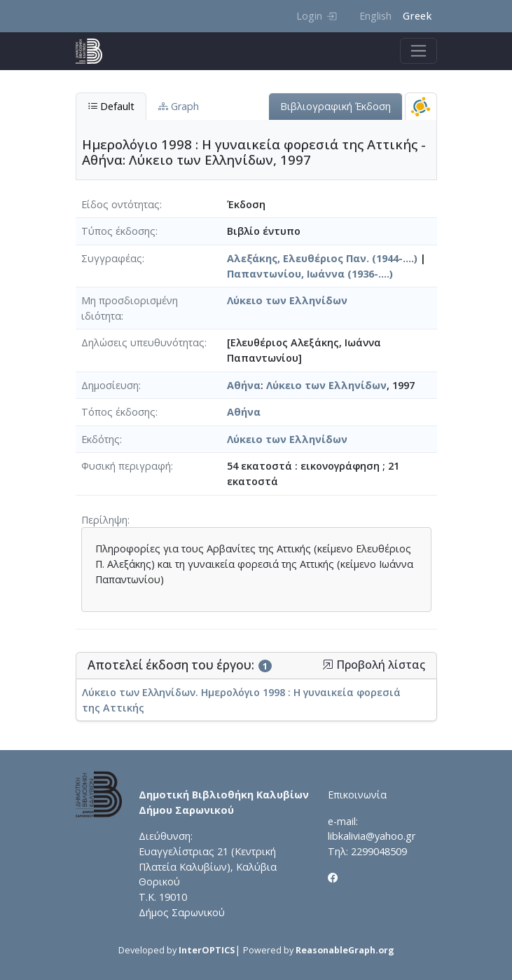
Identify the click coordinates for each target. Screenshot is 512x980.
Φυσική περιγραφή (126, 466)
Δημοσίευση (110, 385)
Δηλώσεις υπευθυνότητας (143, 342)
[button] (328, 665)
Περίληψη (104, 520)
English (375, 16)
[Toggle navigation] (418, 51)
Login (316, 16)
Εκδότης (101, 439)
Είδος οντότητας (120, 204)
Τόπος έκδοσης (118, 412)
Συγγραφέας (112, 258)
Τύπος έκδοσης (118, 231)
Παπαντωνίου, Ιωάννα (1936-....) (310, 274)
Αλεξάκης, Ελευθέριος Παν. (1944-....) (322, 258)
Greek (417, 16)
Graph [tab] (179, 106)
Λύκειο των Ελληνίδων (287, 300)
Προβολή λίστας (374, 665)
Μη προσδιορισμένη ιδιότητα (130, 308)
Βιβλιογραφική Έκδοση (335, 106)
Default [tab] (111, 106)
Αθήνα (244, 385)
